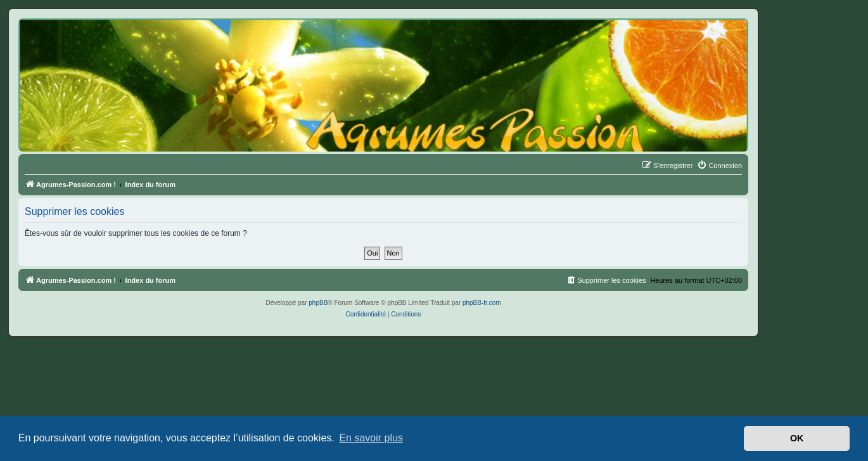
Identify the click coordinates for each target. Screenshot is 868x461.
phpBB (318, 303)
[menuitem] (719, 166)
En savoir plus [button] (371, 438)
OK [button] (797, 438)
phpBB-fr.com (482, 303)
